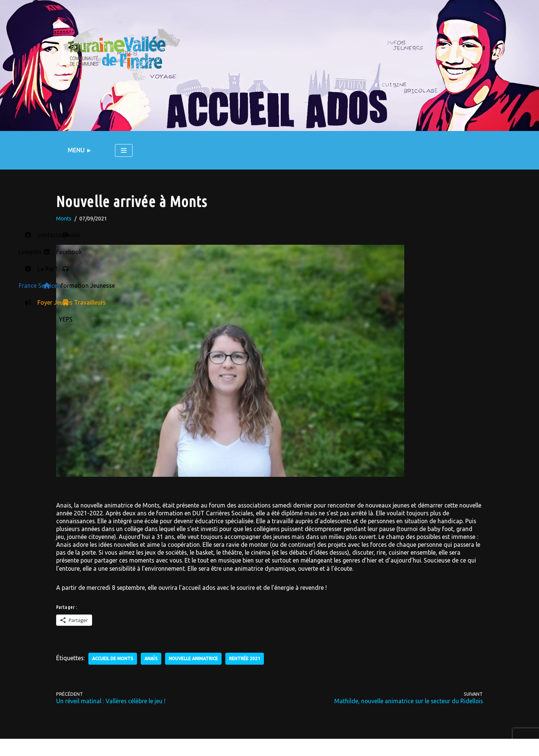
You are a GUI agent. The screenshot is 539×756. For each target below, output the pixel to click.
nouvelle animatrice (196, 657)
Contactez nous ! (140, 747)
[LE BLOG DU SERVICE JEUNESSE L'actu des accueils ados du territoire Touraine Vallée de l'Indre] (122, 54)
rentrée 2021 (247, 657)
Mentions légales (82, 747)
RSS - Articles (293, 749)
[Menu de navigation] (124, 150)
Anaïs (153, 657)
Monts (64, 219)
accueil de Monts (114, 657)
